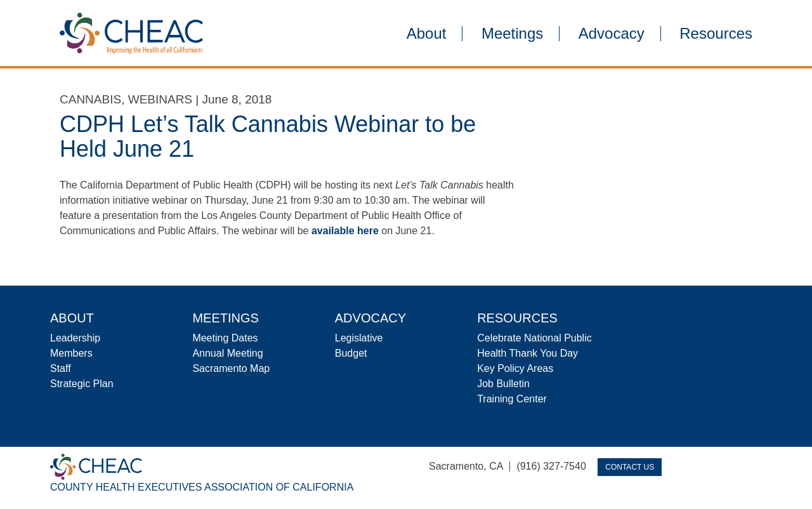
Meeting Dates (225, 338)
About (427, 34)
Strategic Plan (82, 384)
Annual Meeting (227, 353)
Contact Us (630, 467)
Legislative (359, 338)
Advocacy (612, 34)
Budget (351, 353)
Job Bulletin (503, 384)
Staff (61, 368)
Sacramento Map (231, 368)
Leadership (75, 338)
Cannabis (90, 99)
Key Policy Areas (515, 368)
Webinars (160, 99)
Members (71, 353)
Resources (716, 34)
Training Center (512, 399)
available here (345, 231)
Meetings (512, 34)
